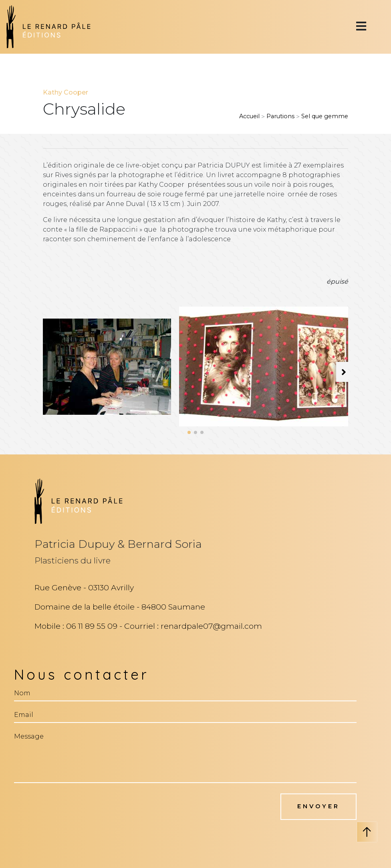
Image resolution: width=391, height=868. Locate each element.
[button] (189, 432)
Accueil (249, 116)
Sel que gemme (325, 116)
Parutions (280, 116)
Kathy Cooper (66, 92)
